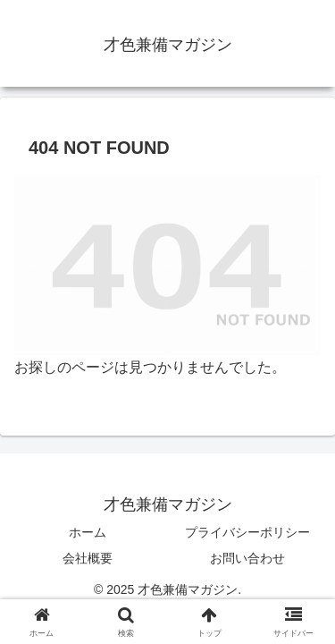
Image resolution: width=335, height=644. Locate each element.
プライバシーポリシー (247, 532)
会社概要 (88, 558)
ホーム (88, 532)
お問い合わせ (247, 558)
